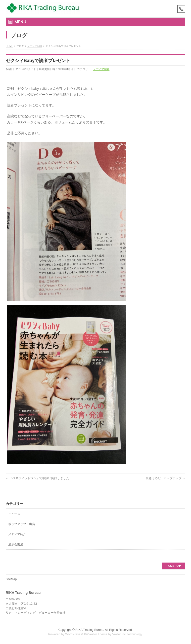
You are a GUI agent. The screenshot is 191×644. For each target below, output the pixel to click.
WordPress (73, 634)
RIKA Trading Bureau (90, 630)
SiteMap (11, 579)
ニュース (14, 514)
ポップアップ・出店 (22, 524)
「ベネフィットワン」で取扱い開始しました (37, 478)
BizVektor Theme (96, 634)
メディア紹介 (101, 69)
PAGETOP (173, 566)
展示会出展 (16, 544)
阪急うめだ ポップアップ (166, 478)
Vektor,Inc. (119, 634)
